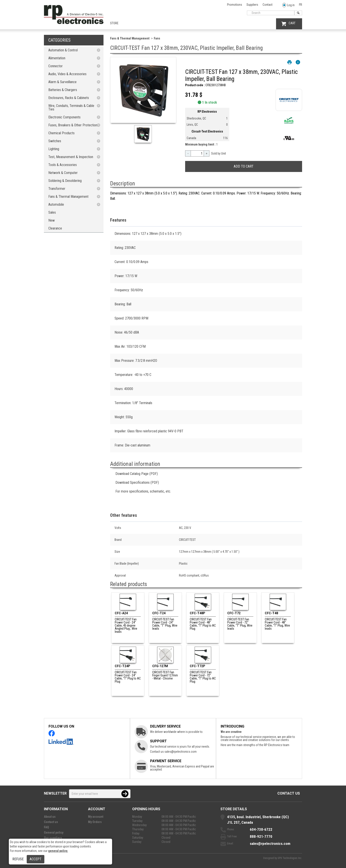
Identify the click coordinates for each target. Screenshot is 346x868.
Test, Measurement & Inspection (71, 157)
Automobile (56, 204)
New (52, 220)
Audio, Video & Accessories (67, 74)
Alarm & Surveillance (62, 82)
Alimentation (57, 58)
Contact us (289, 793)
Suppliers (252, 5)
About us (50, 817)
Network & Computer (63, 173)
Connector (55, 66)
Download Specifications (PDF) (137, 483)
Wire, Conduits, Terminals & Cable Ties (71, 107)
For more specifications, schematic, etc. (143, 491)
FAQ (46, 827)
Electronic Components (64, 117)
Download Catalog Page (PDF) (137, 474)
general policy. (58, 851)
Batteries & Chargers (63, 90)
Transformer (57, 189)
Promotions (235, 5)
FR (301, 5)
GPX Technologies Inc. (290, 858)
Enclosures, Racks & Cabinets (69, 98)
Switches (55, 141)
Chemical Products (61, 133)
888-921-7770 (261, 836)
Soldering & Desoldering (65, 181)
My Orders (95, 822)
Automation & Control (63, 50)
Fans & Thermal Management (68, 197)
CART (289, 24)
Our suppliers (53, 838)
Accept (36, 859)
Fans (157, 38)
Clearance (55, 228)
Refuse (18, 859)
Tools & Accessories (63, 165)
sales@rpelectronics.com (181, 752)
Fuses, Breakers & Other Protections (74, 125)
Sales (52, 212)
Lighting (54, 149)
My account (96, 817)
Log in (289, 5)
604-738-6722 (261, 829)
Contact (268, 5)
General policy (54, 833)
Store (114, 23)
